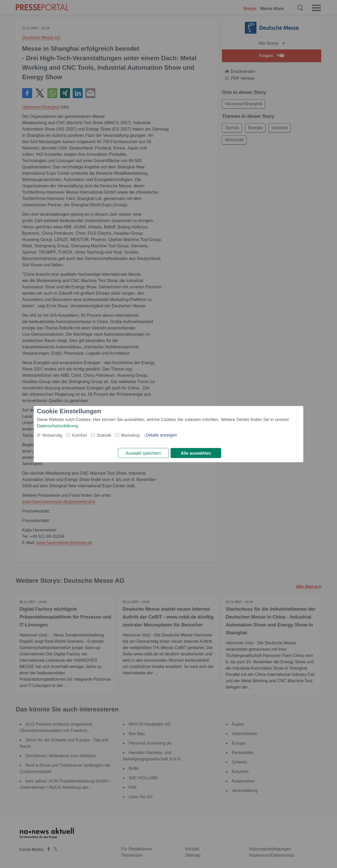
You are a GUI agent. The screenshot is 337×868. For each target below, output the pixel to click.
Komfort (80, 435)
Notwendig (52, 435)
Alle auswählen (196, 453)
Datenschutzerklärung (57, 426)
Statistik (104, 435)
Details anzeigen (161, 435)
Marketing (130, 435)
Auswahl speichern (143, 453)
